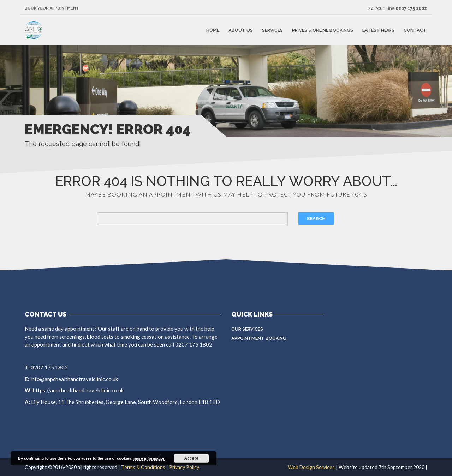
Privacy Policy (184, 467)
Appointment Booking (259, 338)
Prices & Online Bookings (323, 30)
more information (149, 458)
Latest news (378, 30)
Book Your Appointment (52, 8)
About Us (241, 30)
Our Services (247, 329)
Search (316, 219)
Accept (191, 458)
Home (213, 30)
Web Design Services (311, 467)
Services (272, 30)
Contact (415, 30)
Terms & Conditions (143, 467)
